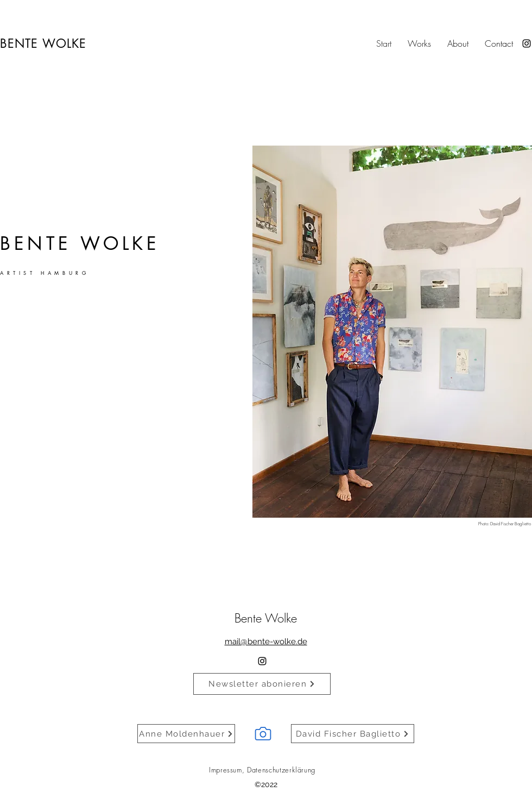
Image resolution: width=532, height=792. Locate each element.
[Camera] (263, 734)
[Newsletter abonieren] (262, 684)
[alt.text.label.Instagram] (527, 43)
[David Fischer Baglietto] (353, 734)
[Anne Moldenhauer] (186, 734)
